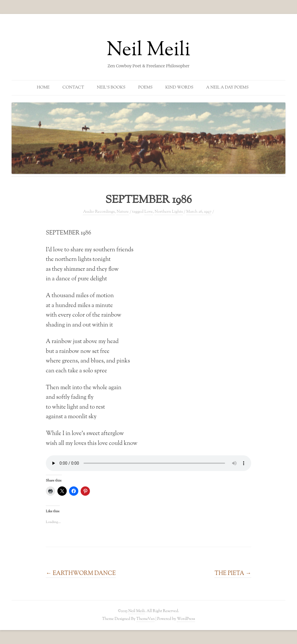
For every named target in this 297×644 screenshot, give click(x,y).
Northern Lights (169, 212)
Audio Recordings (99, 212)
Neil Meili (149, 50)
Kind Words (179, 88)
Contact (73, 88)
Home (43, 88)
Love (149, 212)
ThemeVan (145, 619)
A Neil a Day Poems (227, 88)
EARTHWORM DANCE (81, 573)
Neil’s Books (111, 88)
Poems (145, 88)
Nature (123, 212)
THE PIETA (233, 573)
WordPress (186, 619)
